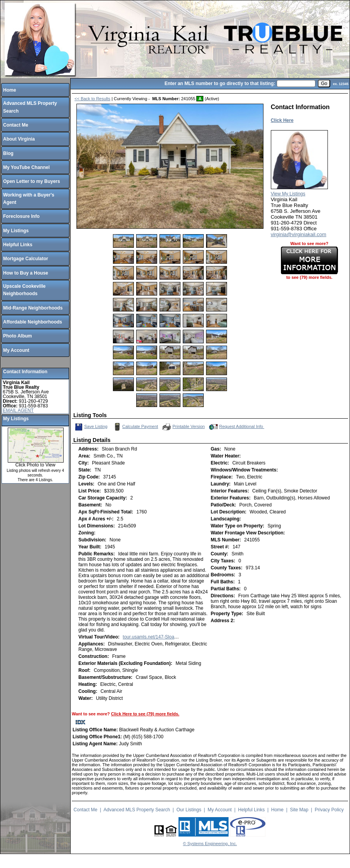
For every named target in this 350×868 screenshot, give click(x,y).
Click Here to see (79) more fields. (145, 714)
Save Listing (91, 427)
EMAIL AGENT (18, 411)
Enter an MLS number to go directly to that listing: (220, 83)
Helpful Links (18, 245)
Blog (8, 153)
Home (10, 90)
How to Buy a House (26, 273)
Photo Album (17, 336)
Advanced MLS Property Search (137, 810)
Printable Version (183, 427)
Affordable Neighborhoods (33, 322)
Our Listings (189, 810)
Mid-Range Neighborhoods (33, 308)
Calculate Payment (135, 427)
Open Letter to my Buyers (32, 181)
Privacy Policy (329, 810)
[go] (324, 83)
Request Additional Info (236, 427)
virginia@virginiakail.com (299, 234)
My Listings (16, 231)
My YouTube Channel (26, 167)
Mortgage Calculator (26, 259)
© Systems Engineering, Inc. (210, 844)
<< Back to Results (92, 99)
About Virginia (19, 139)
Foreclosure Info (21, 216)
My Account (16, 350)
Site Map (299, 810)
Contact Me (16, 125)
